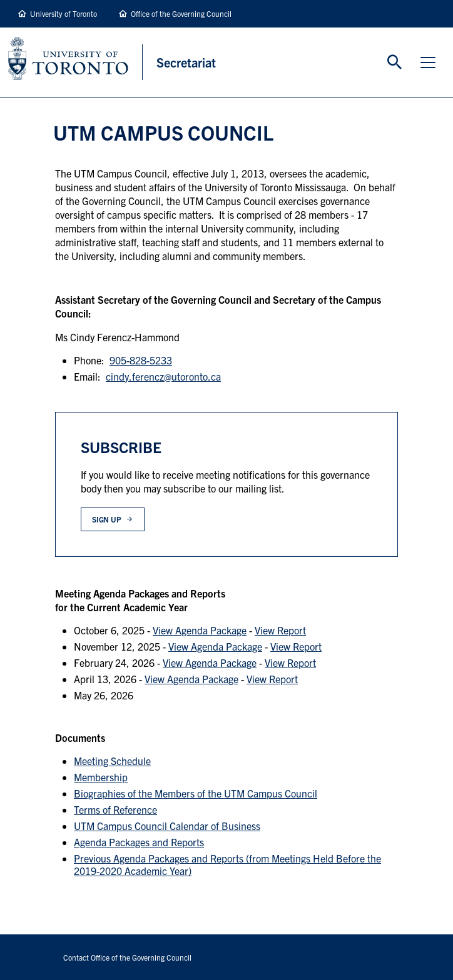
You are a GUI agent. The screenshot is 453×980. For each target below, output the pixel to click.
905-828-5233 (141, 360)
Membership (101, 777)
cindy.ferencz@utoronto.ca (163, 376)
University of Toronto (64, 13)
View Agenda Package (200, 630)
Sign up (107, 519)
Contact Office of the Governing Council (127, 957)
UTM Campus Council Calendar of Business (167, 826)
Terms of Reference (115, 809)
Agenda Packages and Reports (139, 842)
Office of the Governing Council (181, 13)
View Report (280, 630)
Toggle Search (395, 62)
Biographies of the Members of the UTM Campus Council (196, 793)
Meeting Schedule (112, 761)
